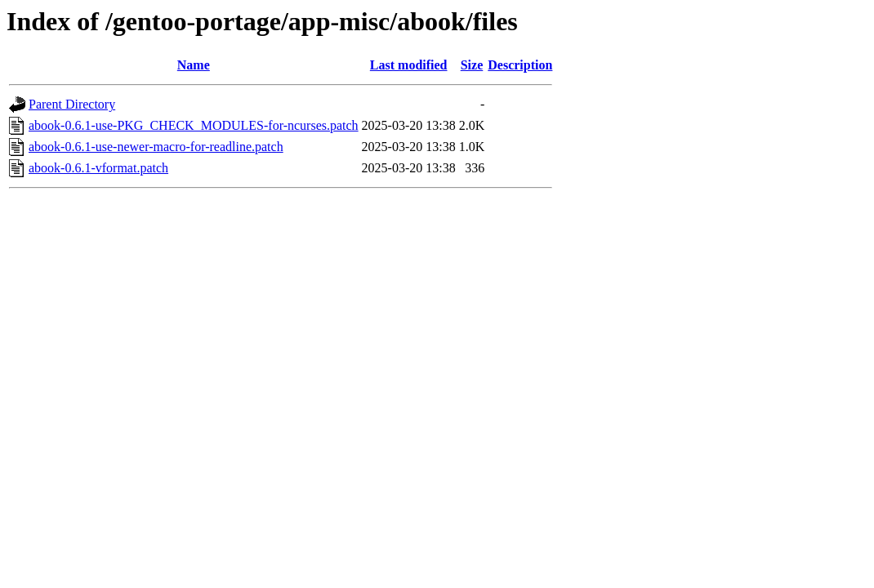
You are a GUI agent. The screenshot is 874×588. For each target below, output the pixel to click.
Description (520, 65)
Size (472, 65)
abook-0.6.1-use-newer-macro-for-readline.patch (156, 147)
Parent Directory (72, 104)
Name (194, 65)
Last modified (409, 65)
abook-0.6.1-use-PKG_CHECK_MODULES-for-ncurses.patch (194, 125)
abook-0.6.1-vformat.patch (98, 168)
